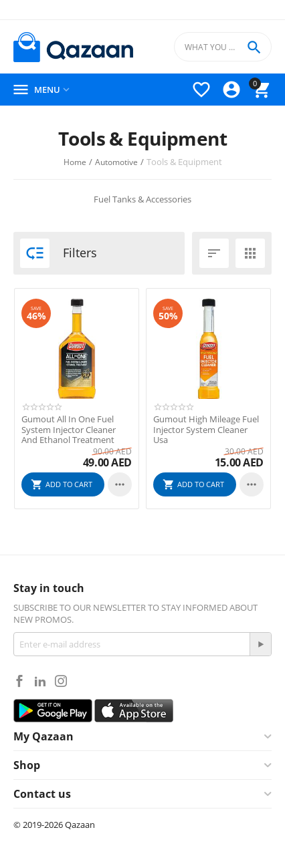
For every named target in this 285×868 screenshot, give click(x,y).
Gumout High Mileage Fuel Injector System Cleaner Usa (206, 430)
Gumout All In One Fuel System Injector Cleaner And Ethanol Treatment (69, 430)
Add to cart (69, 484)
